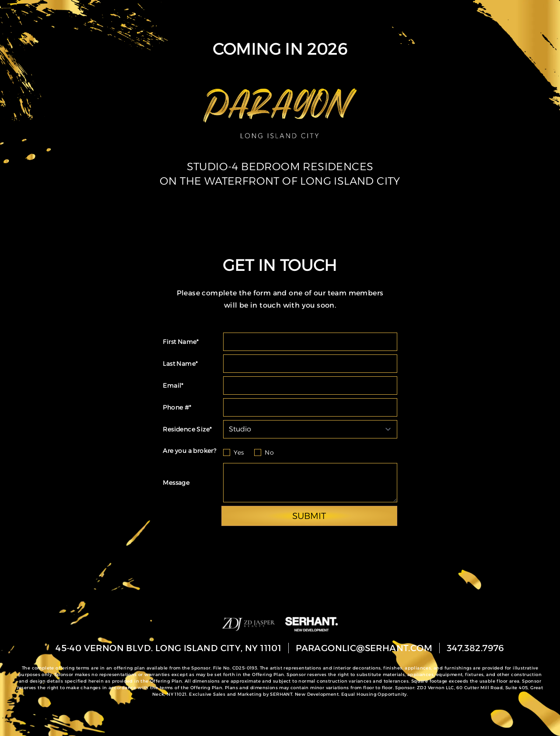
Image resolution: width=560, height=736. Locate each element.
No (269, 452)
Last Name (180, 364)
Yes (239, 452)
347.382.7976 (476, 648)
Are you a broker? (189, 451)
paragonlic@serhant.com (364, 648)
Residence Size (187, 429)
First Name (181, 342)
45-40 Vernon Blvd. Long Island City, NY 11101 (168, 648)
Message (176, 483)
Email (173, 386)
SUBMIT (309, 516)
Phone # (177, 407)
